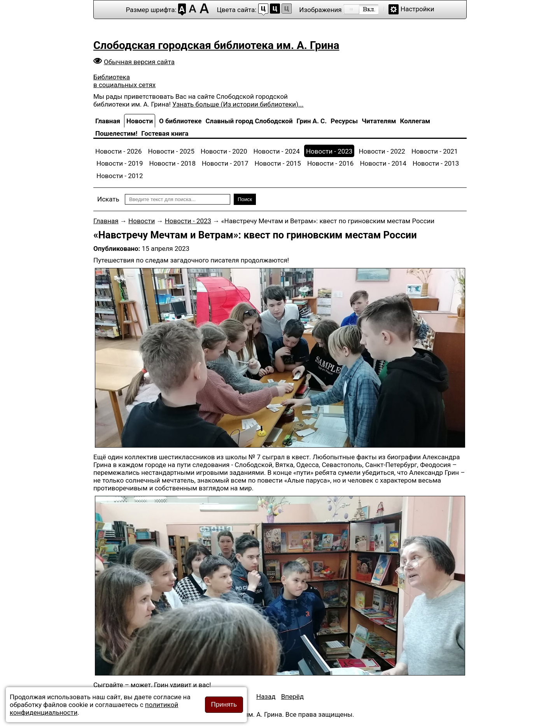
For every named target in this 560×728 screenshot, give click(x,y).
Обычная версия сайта (139, 62)
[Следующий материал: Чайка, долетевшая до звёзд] (292, 696)
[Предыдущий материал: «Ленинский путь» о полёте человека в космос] (266, 696)
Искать (108, 199)
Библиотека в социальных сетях (124, 81)
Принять (224, 704)
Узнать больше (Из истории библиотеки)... (238, 104)
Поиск (245, 199)
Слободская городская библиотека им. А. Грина (216, 45)
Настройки (417, 9)
